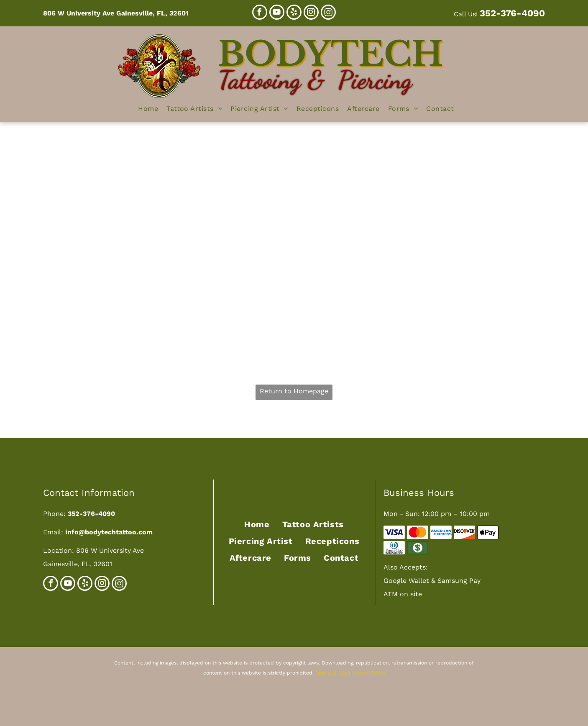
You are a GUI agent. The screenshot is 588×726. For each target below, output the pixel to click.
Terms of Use (331, 673)
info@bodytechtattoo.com (109, 532)
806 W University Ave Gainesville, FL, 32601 (116, 13)
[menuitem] (148, 109)
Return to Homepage (294, 391)
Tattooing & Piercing (315, 80)
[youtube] (277, 13)
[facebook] (260, 13)
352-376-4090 (512, 13)
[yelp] (294, 13)
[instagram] (311, 13)
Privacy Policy (369, 673)
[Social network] (328, 13)
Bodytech (331, 54)
